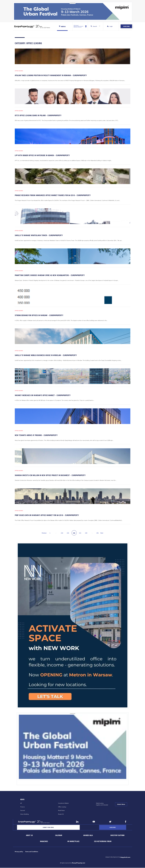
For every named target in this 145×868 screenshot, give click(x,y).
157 (80, 533)
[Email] (48, 828)
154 (62, 533)
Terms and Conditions (32, 852)
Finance (23, 807)
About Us (29, 836)
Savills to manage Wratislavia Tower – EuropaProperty (38, 235)
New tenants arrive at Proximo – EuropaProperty (35, 435)
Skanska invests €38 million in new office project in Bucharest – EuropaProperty (49, 476)
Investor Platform (117, 836)
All (21, 804)
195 (97, 533)
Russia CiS (61, 814)
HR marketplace (73, 842)
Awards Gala (88, 836)
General (23, 811)
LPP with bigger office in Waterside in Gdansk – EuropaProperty (41, 155)
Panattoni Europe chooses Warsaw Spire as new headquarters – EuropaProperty (49, 276)
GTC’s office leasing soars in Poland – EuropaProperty (37, 115)
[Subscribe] (113, 828)
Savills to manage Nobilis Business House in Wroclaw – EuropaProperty (45, 355)
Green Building (25, 814)
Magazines (44, 842)
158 (86, 533)
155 (68, 533)
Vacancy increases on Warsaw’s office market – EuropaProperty (42, 396)
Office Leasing (19, 71)
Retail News (61, 811)
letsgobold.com (125, 857)
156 (74, 533)
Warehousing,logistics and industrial (102, 804)
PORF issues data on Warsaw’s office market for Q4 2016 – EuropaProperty (46, 516)
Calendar (59, 836)
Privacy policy (19, 852)
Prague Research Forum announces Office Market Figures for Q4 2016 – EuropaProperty (51, 195)
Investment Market (63, 804)
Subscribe (126, 26)
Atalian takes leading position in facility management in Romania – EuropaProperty (50, 75)
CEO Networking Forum (103, 842)
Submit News (121, 805)
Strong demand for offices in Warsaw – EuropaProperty (38, 315)
